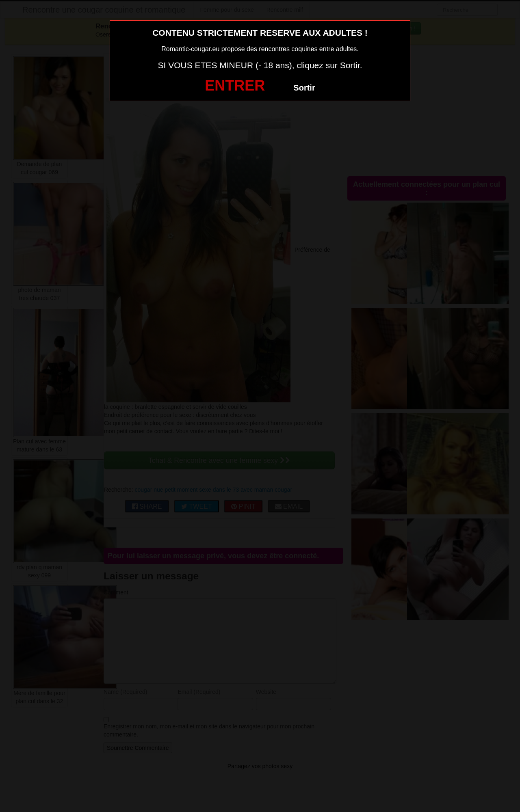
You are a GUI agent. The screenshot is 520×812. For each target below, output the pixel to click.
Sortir (304, 88)
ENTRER (235, 85)
